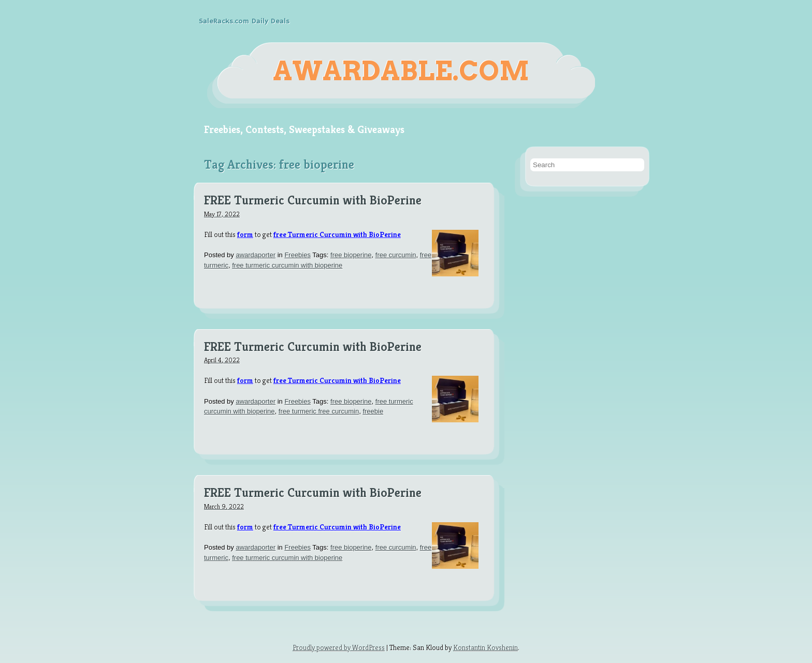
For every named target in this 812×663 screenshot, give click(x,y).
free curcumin (396, 255)
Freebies (298, 255)
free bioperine (351, 255)
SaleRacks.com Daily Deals (244, 21)
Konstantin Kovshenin (485, 647)
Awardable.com (401, 71)
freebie (373, 411)
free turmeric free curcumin (319, 411)
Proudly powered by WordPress (339, 647)
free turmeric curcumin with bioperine (287, 265)
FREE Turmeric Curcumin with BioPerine (313, 201)
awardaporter (256, 255)
